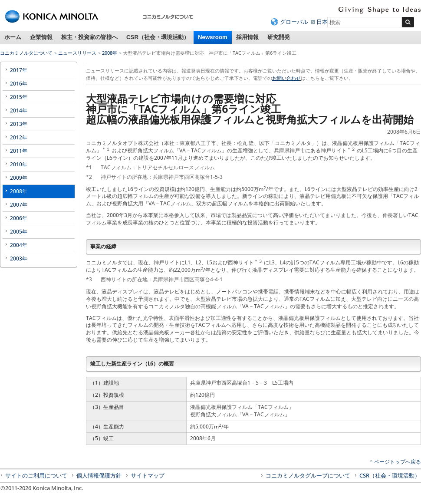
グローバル (294, 22)
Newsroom (213, 37)
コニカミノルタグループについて (308, 475)
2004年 (19, 245)
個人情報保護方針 (99, 475)
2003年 (19, 259)
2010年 (19, 164)
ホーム (13, 37)
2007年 (19, 205)
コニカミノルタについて (26, 53)
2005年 (19, 232)
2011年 (19, 151)
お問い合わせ (286, 78)
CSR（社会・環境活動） (158, 37)
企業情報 (41, 37)
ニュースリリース (77, 53)
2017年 (19, 70)
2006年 (19, 218)
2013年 (19, 124)
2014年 (19, 110)
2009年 (19, 178)
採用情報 (247, 37)
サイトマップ (148, 475)
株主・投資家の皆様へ (89, 37)
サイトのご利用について (36, 475)
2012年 (19, 137)
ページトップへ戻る (398, 462)
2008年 (110, 53)
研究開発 (279, 37)
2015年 (19, 97)
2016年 (19, 84)
